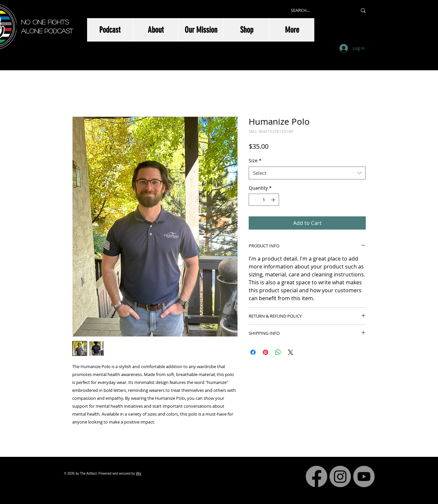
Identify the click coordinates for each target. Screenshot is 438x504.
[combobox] (307, 173)
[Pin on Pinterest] (266, 352)
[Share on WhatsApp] (278, 352)
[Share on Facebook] (253, 352)
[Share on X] (291, 352)
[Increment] (274, 200)
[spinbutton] (264, 200)
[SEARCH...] (319, 10)
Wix (139, 473)
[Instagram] (340, 476)
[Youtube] (364, 476)
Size (255, 160)
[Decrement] (254, 200)
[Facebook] (316, 476)
